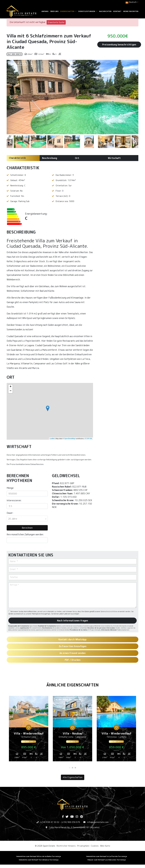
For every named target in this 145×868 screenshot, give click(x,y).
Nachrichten (105, 11)
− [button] (11, 391)
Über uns (54, 11)
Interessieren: (14, 500)
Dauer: (10, 513)
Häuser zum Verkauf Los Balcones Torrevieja (107, 860)
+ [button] (11, 387)
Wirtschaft (114, 158)
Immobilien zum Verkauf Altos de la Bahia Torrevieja (39, 856)
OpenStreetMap (70, 439)
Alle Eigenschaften (73, 777)
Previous (10, 97)
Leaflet (52, 439)
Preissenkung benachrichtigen (119, 45)
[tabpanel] (29, 730)
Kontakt (117, 11)
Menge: (10, 488)
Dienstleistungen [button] (88, 11)
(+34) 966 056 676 (71, 822)
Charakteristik (17, 158)
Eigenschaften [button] (68, 11)
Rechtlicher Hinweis (66, 846)
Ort (77, 158)
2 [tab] (72, 768)
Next (135, 97)
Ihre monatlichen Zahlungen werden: (25, 534)
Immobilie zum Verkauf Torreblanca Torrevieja (39, 860)
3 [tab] (75, 768)
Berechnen (27, 528)
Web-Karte (105, 846)
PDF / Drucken (73, 660)
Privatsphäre (83, 846)
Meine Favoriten (131, 11)
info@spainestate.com (98, 822)
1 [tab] (70, 768)
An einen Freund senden (72, 653)
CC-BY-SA (88, 439)
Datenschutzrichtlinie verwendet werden (116, 611)
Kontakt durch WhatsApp (72, 639)
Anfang (45, 11)
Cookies (95, 846)
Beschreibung (50, 158)
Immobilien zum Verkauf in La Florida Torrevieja (107, 856)
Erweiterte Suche (56, 22)
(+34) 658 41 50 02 (50, 822)
